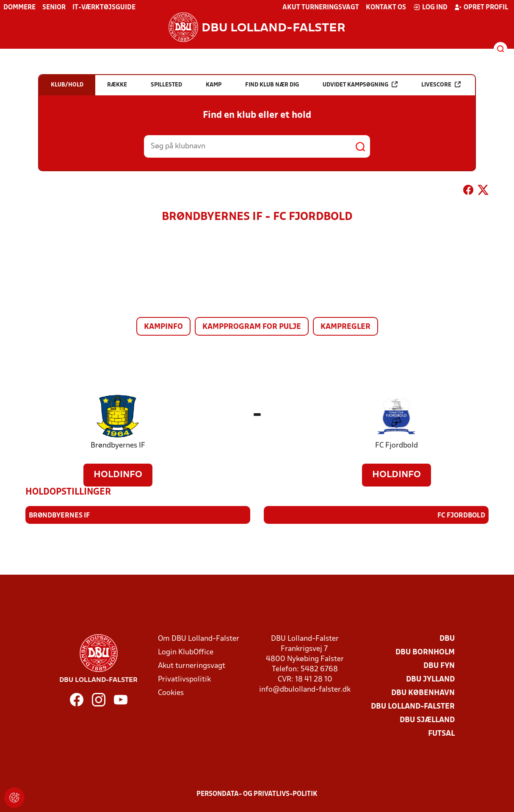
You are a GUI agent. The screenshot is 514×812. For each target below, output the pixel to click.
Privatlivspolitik (184, 679)
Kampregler (345, 327)
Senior (54, 8)
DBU (447, 638)
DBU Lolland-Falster (413, 706)
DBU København (423, 693)
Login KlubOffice (186, 652)
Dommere (19, 8)
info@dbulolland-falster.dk (305, 689)
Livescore (441, 85)
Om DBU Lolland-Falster (199, 638)
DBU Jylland (430, 679)
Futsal (441, 733)
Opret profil (481, 7)
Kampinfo (163, 327)
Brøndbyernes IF (118, 446)
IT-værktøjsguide (104, 8)
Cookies (171, 693)
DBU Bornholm (425, 652)
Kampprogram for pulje (252, 327)
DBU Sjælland (427, 720)
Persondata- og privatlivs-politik (257, 794)
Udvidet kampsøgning (360, 85)
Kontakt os (386, 8)
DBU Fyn (439, 666)
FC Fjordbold (397, 446)
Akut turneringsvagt (321, 8)
